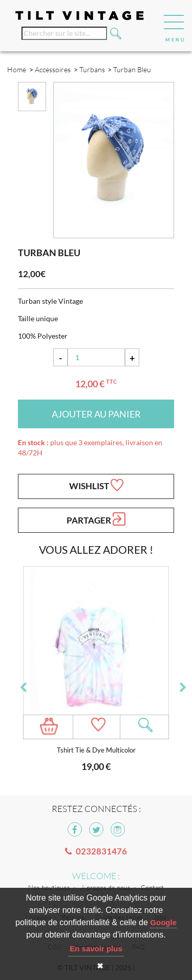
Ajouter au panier (96, 414)
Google (163, 922)
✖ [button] (100, 966)
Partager (96, 519)
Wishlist (96, 485)
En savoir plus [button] (96, 948)
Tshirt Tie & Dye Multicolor (96, 750)
